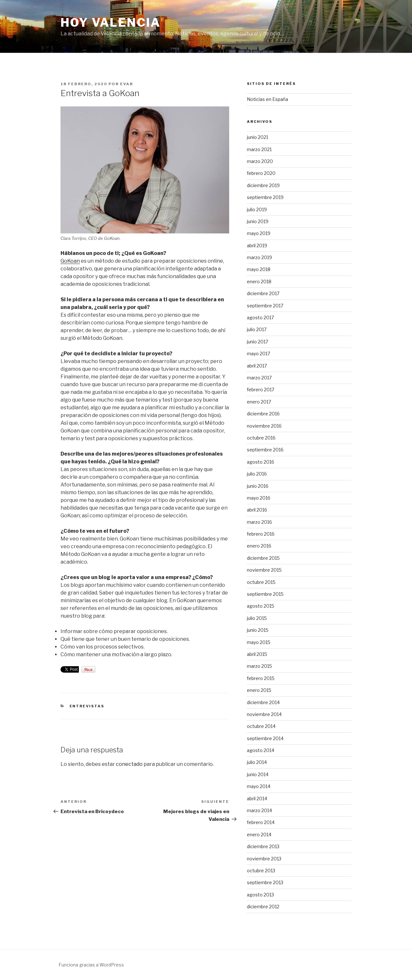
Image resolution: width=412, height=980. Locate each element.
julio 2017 (257, 329)
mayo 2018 (259, 269)
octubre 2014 (261, 726)
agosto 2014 (261, 750)
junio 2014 (258, 774)
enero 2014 (259, 835)
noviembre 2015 (264, 570)
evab (127, 84)
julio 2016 (257, 474)
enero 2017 (259, 402)
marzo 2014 (259, 810)
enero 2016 (259, 546)
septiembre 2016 (265, 450)
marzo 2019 (259, 257)
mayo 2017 (258, 354)
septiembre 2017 (265, 306)
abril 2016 (257, 510)
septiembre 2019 (265, 197)
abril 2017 (257, 366)
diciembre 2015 (263, 558)
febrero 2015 (261, 678)
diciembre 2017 (263, 293)
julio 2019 (257, 209)
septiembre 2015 (265, 594)
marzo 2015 (259, 666)
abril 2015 (257, 654)
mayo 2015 (259, 642)
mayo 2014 (259, 786)
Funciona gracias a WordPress (91, 965)
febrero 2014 (261, 822)
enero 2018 (259, 281)
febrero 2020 (261, 173)
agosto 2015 (261, 606)
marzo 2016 (259, 522)
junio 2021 (257, 137)
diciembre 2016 (263, 414)
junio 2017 (257, 342)
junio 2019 (258, 221)
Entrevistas (87, 706)
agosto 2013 (260, 895)
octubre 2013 (261, 871)
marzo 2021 (259, 149)
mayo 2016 (259, 498)
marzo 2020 (260, 161)
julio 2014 (257, 762)
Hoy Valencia (111, 23)
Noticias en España (267, 99)
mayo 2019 (259, 233)
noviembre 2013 (264, 859)
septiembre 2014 (265, 738)
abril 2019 (257, 245)
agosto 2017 (260, 318)
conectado (129, 764)
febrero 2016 (261, 534)
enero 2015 (259, 690)
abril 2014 (257, 799)
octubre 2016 (261, 438)
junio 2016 (258, 486)
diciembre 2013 (263, 846)
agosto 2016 (261, 462)
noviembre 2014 (264, 714)
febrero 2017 (261, 390)
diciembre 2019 (263, 185)
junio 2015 (258, 630)
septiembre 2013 (265, 882)
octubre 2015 (261, 582)
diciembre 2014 (263, 702)
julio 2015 (257, 618)
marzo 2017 (259, 378)
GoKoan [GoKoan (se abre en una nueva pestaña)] (70, 261)
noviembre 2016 (264, 426)
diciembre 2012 (263, 907)
